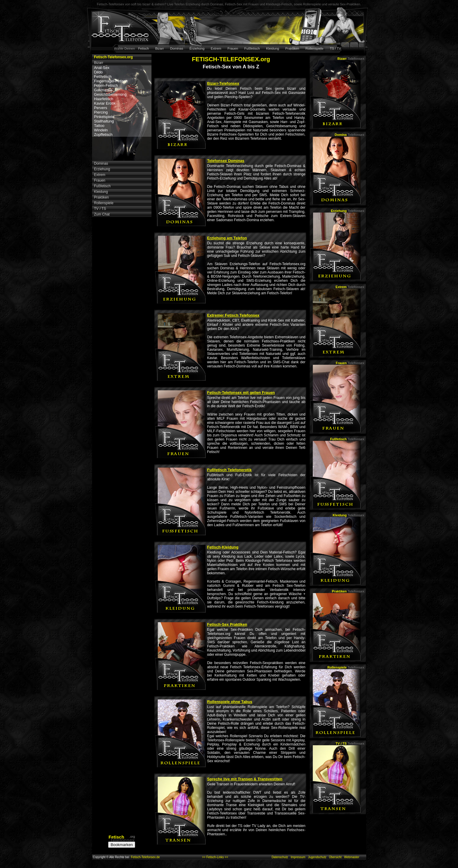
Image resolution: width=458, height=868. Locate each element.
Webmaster (352, 857)
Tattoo (99, 126)
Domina (350, 135)
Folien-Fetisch (106, 85)
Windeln (101, 130)
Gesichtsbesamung (110, 94)
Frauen (233, 48)
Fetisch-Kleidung (223, 547)
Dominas (177, 48)
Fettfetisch (103, 77)
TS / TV (335, 48)
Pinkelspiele (104, 117)
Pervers (101, 108)
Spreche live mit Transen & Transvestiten (245, 779)
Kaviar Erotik (105, 103)
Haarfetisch (104, 99)
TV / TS (350, 743)
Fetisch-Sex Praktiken (227, 624)
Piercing (101, 112)
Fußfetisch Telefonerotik (229, 470)
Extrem (216, 48)
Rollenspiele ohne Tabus (230, 702)
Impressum (298, 857)
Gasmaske (103, 90)
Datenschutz (280, 857)
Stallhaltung (104, 121)
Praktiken (292, 48)
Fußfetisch (252, 48)
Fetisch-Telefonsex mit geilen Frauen (241, 393)
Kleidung (273, 48)
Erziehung (197, 48)
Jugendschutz (317, 857)
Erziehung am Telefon (227, 238)
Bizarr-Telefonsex (223, 83)
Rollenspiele (314, 48)
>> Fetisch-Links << (215, 857)
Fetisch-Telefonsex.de (145, 857)
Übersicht (335, 857)
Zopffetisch (103, 135)
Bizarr (159, 48)
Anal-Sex (102, 68)
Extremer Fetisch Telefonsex (233, 315)
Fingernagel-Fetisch (111, 81)
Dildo (98, 72)
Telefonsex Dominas (226, 161)
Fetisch (143, 48)
